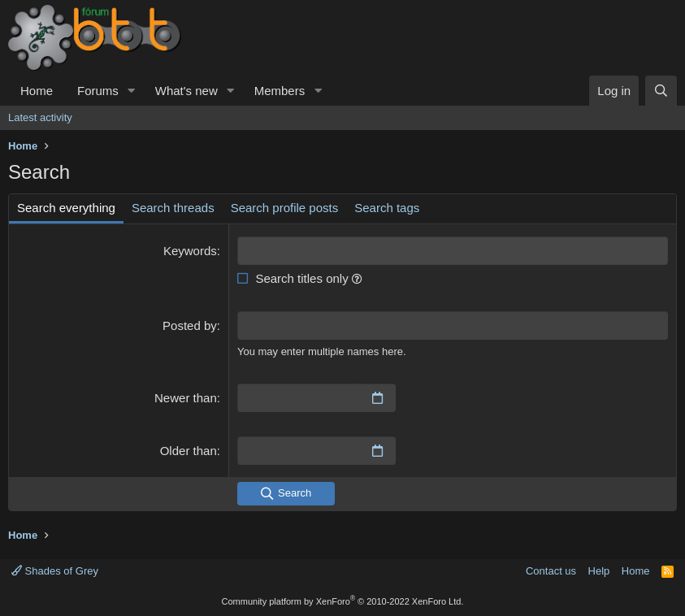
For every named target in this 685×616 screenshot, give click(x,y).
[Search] (661, 91)
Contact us (551, 571)
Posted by (190, 325)
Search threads (173, 208)
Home (37, 91)
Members (280, 91)
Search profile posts (285, 208)
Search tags (387, 208)
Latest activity (40, 117)
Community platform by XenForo (343, 601)
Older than (189, 451)
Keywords (190, 251)
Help (599, 571)
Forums (98, 91)
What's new (186, 91)
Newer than (186, 398)
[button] (132, 91)
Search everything (66, 208)
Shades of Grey (55, 571)
